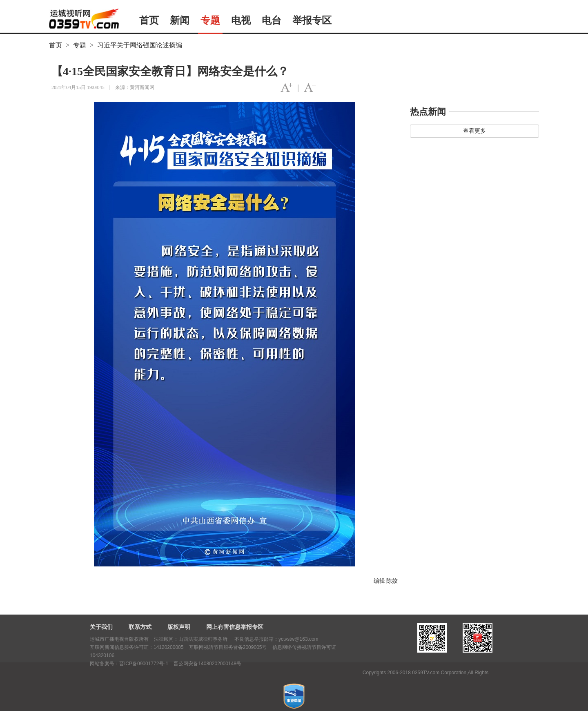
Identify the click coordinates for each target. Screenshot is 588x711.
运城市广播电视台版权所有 (119, 639)
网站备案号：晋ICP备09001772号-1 (129, 664)
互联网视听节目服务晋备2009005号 (228, 647)
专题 (210, 20)
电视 (241, 20)
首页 (149, 20)
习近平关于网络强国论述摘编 (140, 45)
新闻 (180, 20)
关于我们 (101, 627)
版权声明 (179, 627)
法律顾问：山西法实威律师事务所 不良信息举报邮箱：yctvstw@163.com (236, 639)
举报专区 (312, 20)
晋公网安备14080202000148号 (207, 664)
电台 (272, 20)
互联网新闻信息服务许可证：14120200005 (137, 647)
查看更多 (474, 131)
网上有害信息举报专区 (235, 627)
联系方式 (140, 627)
